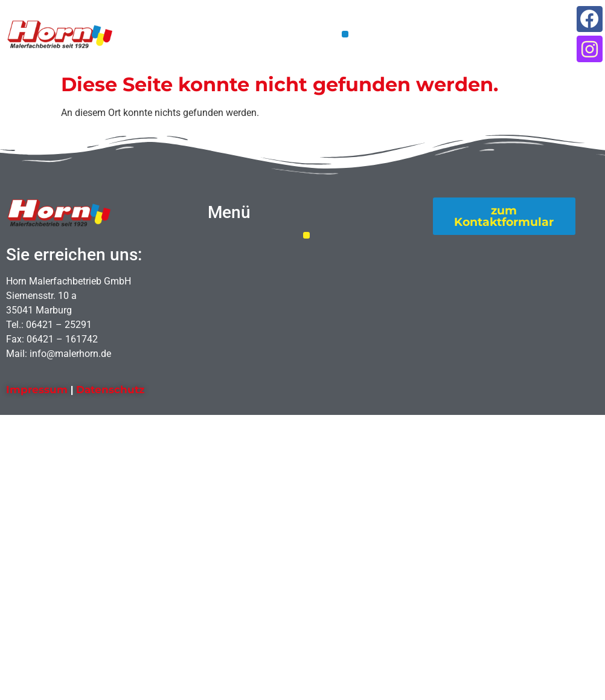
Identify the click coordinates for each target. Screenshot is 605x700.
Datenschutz (110, 390)
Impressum (37, 390)
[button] (345, 34)
